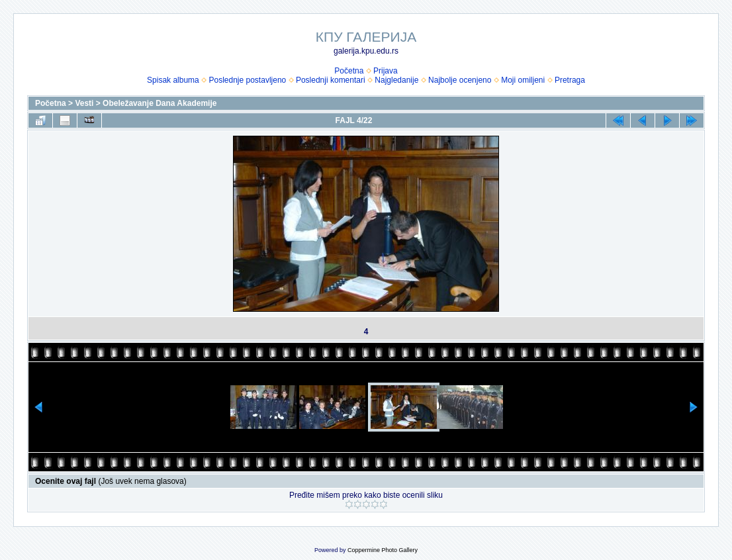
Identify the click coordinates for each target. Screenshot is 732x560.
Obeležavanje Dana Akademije (160, 103)
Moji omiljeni (523, 80)
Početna (349, 71)
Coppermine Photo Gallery (383, 550)
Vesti (84, 103)
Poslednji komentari (331, 80)
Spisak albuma (173, 80)
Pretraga (570, 80)
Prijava (386, 71)
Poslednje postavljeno (247, 80)
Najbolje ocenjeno (460, 80)
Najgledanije (396, 80)
